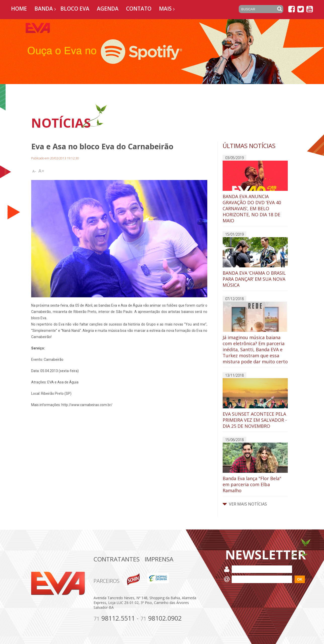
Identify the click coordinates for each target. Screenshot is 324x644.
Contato (139, 9)
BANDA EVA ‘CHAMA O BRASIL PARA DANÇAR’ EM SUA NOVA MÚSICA (255, 263)
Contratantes (117, 559)
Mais (165, 9)
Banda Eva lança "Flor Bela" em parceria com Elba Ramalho (255, 468)
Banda (44, 9)
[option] (162, 52)
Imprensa (159, 559)
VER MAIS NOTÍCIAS (245, 504)
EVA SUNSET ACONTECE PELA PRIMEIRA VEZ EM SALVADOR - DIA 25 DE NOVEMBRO (255, 404)
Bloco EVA (75, 9)
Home (19, 9)
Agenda (108, 9)
